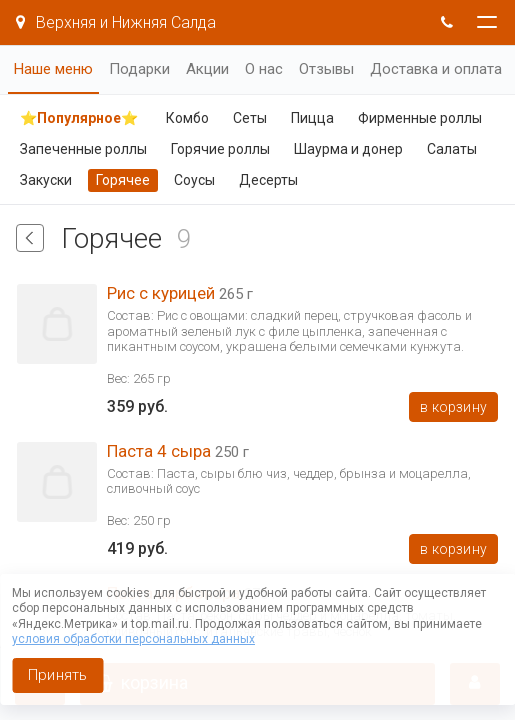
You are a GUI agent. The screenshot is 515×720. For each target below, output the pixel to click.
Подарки (139, 69)
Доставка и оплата (436, 69)
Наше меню (53, 69)
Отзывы (326, 69)
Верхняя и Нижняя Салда (116, 22)
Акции (207, 69)
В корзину (453, 407)
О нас (264, 69)
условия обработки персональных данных (133, 639)
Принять (57, 675)
